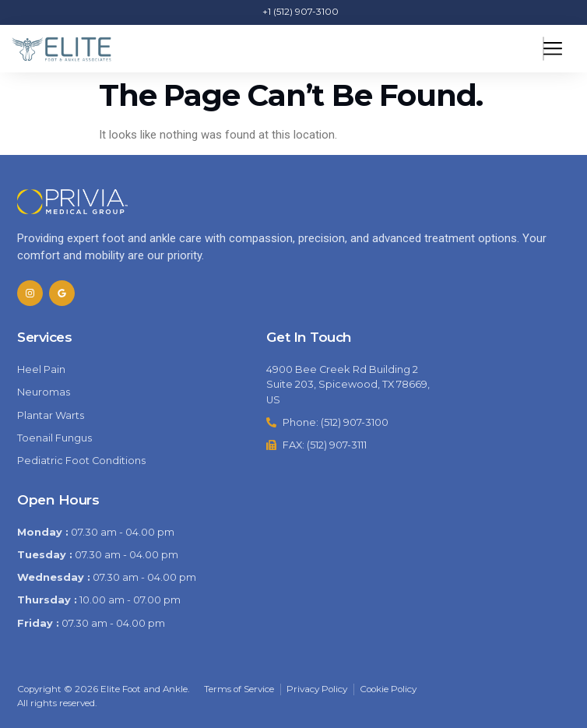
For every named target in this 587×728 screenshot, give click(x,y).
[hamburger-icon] (543, 49)
